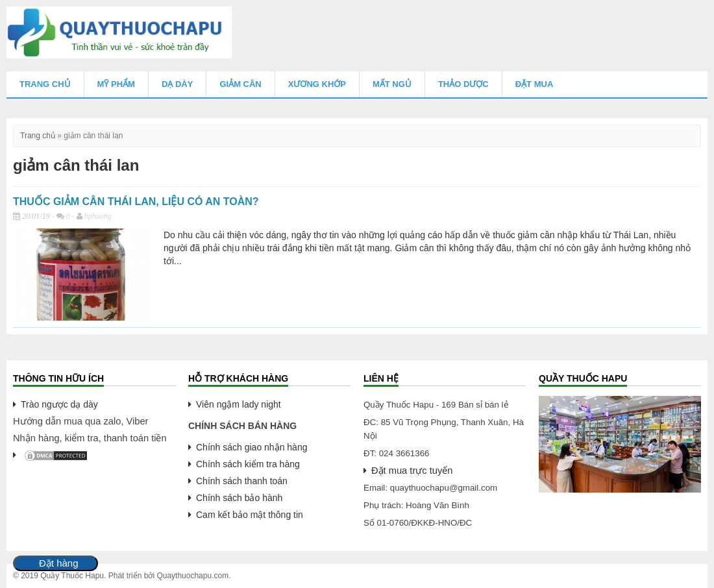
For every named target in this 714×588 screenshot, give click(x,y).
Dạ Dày (177, 84)
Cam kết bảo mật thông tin (250, 515)
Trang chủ (45, 84)
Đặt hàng (59, 563)
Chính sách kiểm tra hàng (248, 464)
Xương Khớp (317, 84)
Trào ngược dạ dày (59, 404)
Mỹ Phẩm (116, 84)
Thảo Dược (463, 84)
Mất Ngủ (392, 84)
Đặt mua (535, 84)
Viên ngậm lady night (239, 404)
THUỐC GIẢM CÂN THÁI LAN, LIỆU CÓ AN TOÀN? (136, 202)
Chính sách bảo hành (239, 498)
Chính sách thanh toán (242, 481)
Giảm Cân (240, 84)
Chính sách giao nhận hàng (252, 447)
